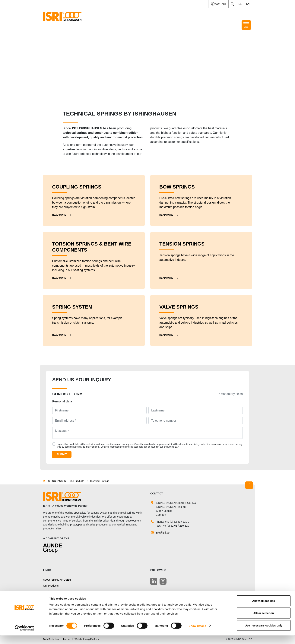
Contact (219, 4)
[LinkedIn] (154, 581)
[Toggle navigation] (246, 25)
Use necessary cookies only (264, 634)
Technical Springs (53, 598)
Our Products (51, 586)
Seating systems (53, 592)
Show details (197, 634)
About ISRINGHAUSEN (57, 580)
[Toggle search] (232, 4)
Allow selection (263, 622)
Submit (62, 454)
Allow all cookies (264, 609)
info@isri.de (163, 533)
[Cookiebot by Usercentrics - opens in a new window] (24, 637)
